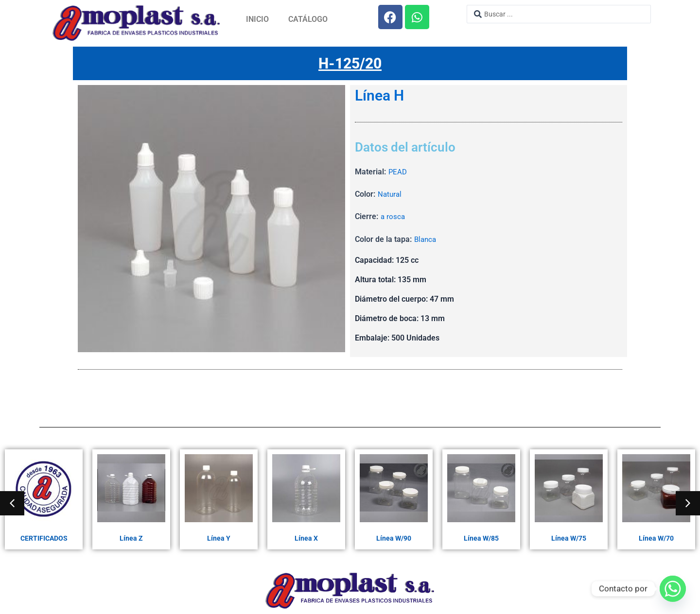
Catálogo (308, 19)
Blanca (426, 240)
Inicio (257, 19)
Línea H (379, 96)
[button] (12, 503)
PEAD (398, 172)
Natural (390, 195)
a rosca (393, 217)
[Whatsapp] (673, 589)
